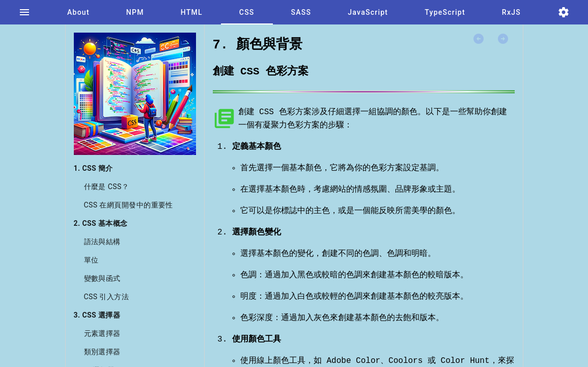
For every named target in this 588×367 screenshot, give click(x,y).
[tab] (24, 12)
